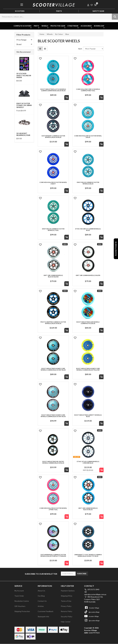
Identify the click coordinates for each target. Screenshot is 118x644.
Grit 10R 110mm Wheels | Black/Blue (88, 509)
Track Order (19, 596)
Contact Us (42, 601)
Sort (80, 49)
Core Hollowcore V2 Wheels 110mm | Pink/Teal (88, 90)
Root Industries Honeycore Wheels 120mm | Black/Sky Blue (53, 416)
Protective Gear (58, 27)
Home (42, 34)
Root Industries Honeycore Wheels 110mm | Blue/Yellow (88, 369)
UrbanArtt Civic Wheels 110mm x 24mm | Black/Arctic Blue (88, 555)
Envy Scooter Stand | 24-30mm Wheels (24, 105)
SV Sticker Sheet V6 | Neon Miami (24, 75)
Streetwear (73, 27)
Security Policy (67, 617)
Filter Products (23, 35)
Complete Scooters (23, 27)
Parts (37, 27)
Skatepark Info (43, 617)
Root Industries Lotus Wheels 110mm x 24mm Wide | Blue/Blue (53, 90)
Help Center (66, 622)
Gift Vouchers (20, 606)
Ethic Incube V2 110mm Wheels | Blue (88, 230)
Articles (41, 606)
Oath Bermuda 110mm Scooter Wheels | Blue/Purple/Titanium (53, 555)
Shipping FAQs (67, 596)
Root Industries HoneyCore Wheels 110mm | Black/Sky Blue (53, 369)
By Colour (59, 34)
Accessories (86, 27)
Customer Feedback (46, 611)
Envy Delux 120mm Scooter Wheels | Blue (88, 183)
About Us (41, 591)
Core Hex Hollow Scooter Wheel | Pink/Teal (53, 509)
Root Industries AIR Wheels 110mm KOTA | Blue (88, 323)
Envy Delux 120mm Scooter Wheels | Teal (53, 230)
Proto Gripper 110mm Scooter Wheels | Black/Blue (53, 323)
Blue (67, 34)
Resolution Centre (22, 601)
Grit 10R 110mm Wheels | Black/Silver (53, 276)
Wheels (45, 27)
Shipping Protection (22, 611)
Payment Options (68, 591)
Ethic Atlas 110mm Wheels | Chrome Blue (88, 462)
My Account (19, 591)
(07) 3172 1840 (92, 589)
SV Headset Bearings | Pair (23, 134)
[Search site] (115, 17)
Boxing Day (99, 27)
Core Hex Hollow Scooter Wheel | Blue (88, 137)
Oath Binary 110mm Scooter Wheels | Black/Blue (53, 137)
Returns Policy (66, 611)
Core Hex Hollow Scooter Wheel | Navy (53, 183)
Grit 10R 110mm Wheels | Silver (88, 275)
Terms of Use (66, 601)
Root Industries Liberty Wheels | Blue (88, 416)
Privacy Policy (66, 606)
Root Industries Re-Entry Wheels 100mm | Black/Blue (53, 462)
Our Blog (41, 596)
